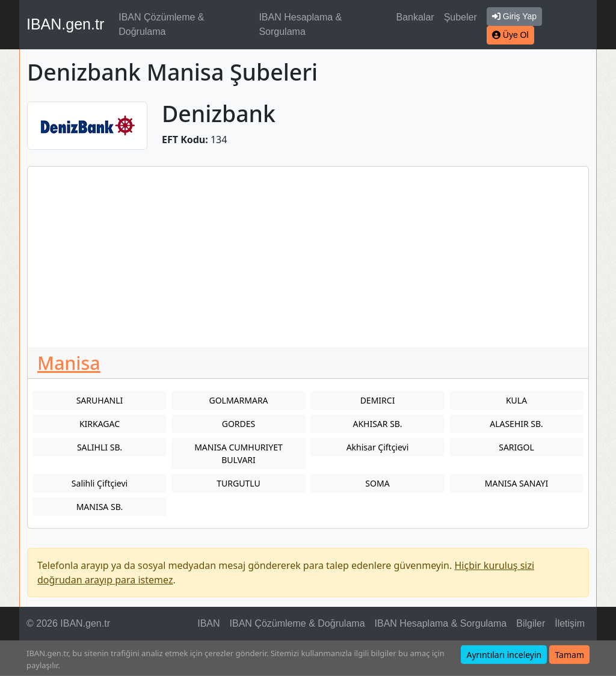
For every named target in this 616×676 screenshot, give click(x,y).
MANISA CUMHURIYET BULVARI (239, 453)
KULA (516, 400)
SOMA (377, 483)
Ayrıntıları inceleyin (504, 655)
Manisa (69, 363)
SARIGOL (516, 447)
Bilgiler (531, 623)
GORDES (239, 424)
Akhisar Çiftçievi (378, 447)
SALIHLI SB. (100, 447)
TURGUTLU (238, 483)
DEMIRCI (378, 400)
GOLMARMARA (238, 400)
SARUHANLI (100, 400)
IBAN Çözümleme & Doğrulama (161, 24)
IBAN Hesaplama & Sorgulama (300, 24)
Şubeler (460, 17)
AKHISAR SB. (377, 424)
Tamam (569, 655)
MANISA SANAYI (516, 483)
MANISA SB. (100, 507)
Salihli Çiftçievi (100, 483)
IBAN (208, 623)
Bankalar (415, 17)
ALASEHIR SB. (516, 424)
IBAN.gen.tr (65, 24)
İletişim (570, 623)
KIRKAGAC (100, 424)
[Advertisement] (308, 257)
